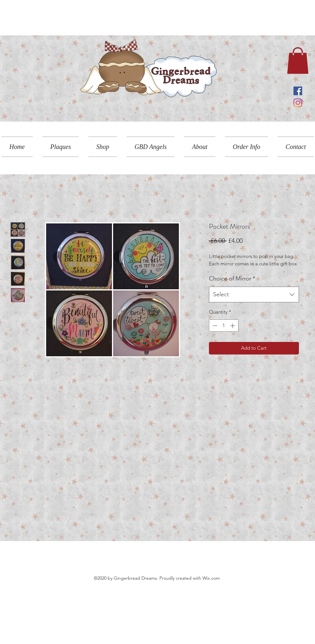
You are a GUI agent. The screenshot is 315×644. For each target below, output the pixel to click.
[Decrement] (214, 326)
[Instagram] (298, 103)
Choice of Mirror (232, 279)
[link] (298, 60)
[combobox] (254, 295)
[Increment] (233, 326)
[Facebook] (298, 91)
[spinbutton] (224, 326)
